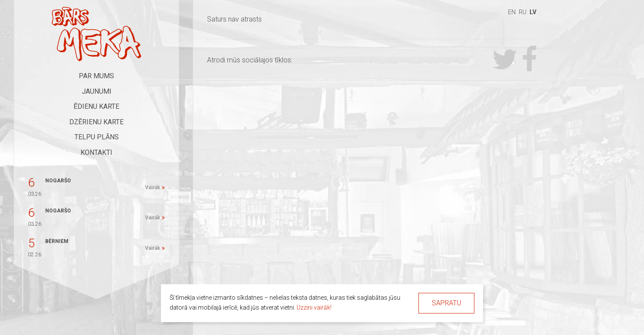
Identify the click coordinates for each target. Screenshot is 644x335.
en (512, 12)
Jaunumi (97, 91)
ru (523, 12)
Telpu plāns (97, 137)
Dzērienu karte (96, 122)
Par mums (96, 76)
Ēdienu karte (96, 106)
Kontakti (96, 152)
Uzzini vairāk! (314, 307)
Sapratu (446, 303)
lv (533, 12)
